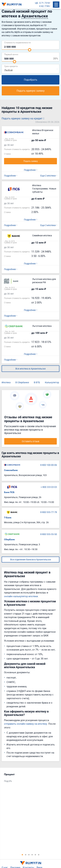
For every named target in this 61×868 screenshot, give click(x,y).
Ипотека (6, 382)
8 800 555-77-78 (49, 512)
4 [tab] (32, 855)
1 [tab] (22, 855)
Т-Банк (8, 518)
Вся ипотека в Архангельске (30, 369)
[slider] (30, 50)
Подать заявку (31, 161)
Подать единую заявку (31, 91)
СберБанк (9, 539)
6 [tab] (39, 855)
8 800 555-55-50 (49, 534)
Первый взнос (11, 54)
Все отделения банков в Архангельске (31, 559)
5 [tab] (35, 855)
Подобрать (31, 80)
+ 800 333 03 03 (49, 487)
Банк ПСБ (9, 492)
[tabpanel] (29, 779)
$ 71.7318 (44, 3)
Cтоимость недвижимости (17, 42)
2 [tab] (26, 855)
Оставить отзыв (30, 441)
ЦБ (37, 3)
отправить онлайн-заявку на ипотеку (26, 724)
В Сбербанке (22, 382)
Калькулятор (52, 382)
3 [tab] (29, 855)
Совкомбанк (11, 470)
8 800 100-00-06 (49, 465)
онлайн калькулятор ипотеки (21, 596)
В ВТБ (37, 382)
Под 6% (8, 781)
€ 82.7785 (44, 6)
